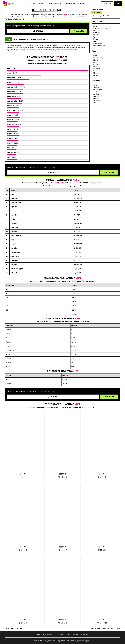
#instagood (11, 78)
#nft (95, 103)
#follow (10, 134)
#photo (10, 138)
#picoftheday (12, 110)
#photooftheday (13, 87)
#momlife (14, 215)
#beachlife (14, 227)
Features (76, 634)
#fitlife (13, 219)
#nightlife (14, 240)
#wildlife (14, 223)
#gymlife (14, 207)
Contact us (84, 634)
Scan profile (79, 31)
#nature (10, 115)
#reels (96, 98)
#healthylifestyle (16, 203)
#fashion (10, 120)
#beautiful (11, 124)
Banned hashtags (70, 4)
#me (9, 148)
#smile (9, 106)
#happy (10, 82)
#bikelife (14, 265)
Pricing (49, 4)
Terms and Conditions (44, 634)
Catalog (81, 4)
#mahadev (97, 92)
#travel (9, 143)
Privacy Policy (59, 634)
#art (8, 157)
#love (9, 73)
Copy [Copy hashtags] (9, 39)
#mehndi (96, 94)
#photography (12, 101)
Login (118, 4)
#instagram (11, 92)
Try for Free (107, 4)
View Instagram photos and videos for (105, 628)
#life (9, 68)
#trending (97, 96)
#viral (95, 85)
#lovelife (14, 232)
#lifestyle (10, 96)
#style (9, 129)
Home (33, 4)
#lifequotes (15, 273)
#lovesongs (97, 100)
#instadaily (11, 152)
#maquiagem (98, 90)
